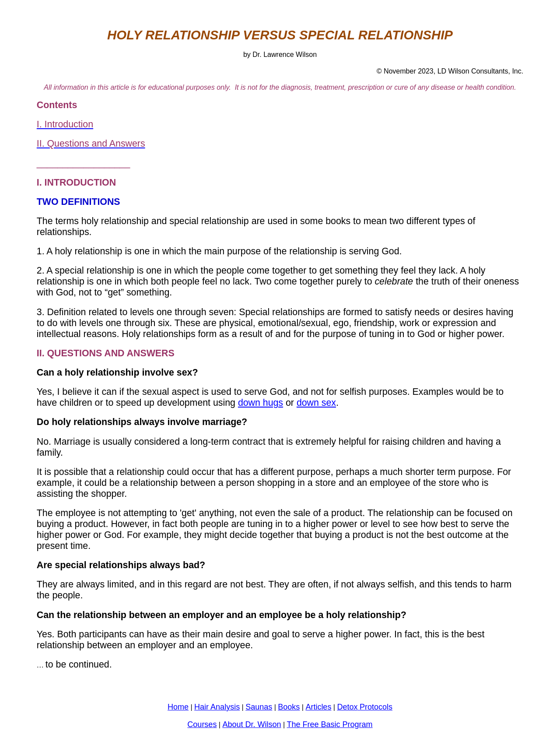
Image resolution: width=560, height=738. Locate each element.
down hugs (261, 403)
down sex (316, 403)
